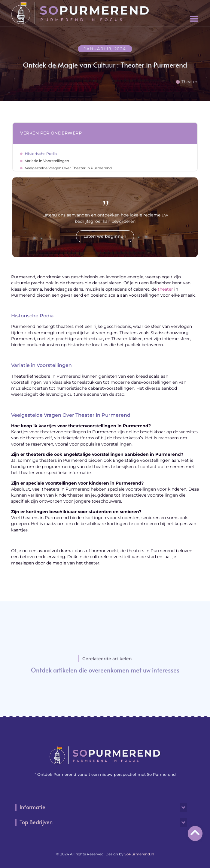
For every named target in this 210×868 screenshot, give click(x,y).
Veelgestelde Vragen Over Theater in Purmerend (68, 168)
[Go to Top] (195, 832)
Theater (189, 82)
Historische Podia (41, 154)
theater (165, 289)
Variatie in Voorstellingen (47, 161)
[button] (194, 19)
